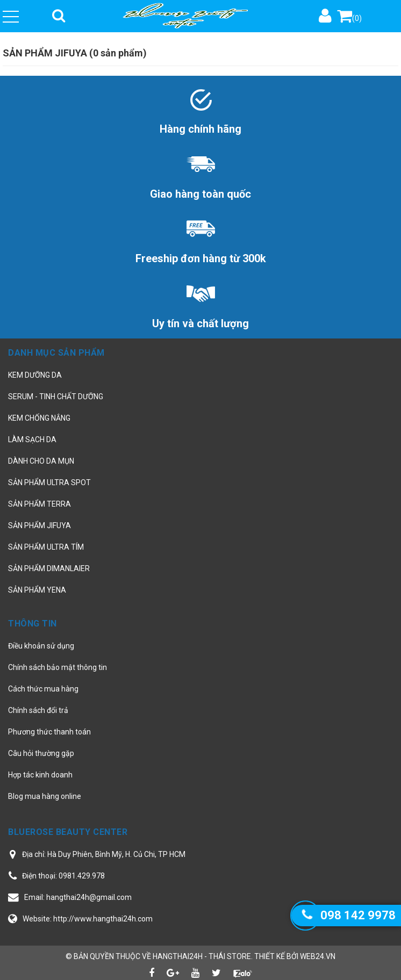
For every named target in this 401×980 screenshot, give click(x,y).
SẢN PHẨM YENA (37, 590)
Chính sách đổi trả (38, 710)
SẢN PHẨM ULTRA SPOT (49, 482)
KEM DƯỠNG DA (35, 375)
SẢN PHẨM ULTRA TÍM (46, 547)
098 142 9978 (358, 915)
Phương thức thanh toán (49, 732)
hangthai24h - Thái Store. (203, 956)
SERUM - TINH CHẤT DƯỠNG (56, 397)
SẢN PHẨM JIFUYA (40, 525)
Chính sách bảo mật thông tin (58, 667)
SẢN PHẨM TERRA (40, 504)
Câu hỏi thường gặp (41, 753)
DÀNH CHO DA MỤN (41, 461)
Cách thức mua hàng (43, 689)
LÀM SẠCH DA (32, 439)
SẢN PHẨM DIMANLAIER (49, 568)
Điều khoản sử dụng (41, 646)
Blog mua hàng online (45, 796)
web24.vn (318, 956)
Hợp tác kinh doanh (40, 775)
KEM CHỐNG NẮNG (39, 418)
